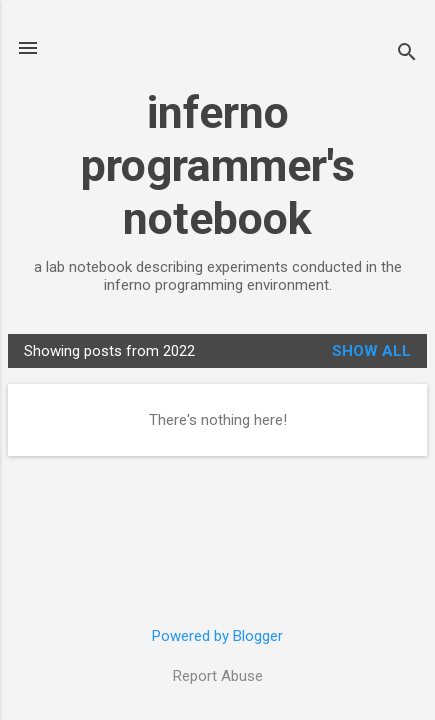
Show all (371, 351)
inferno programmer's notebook (218, 165)
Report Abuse (218, 676)
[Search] (407, 54)
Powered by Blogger (217, 636)
